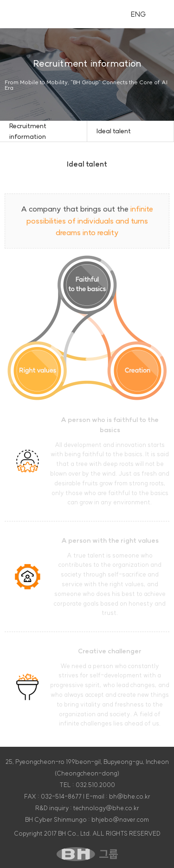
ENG (139, 14)
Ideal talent (114, 131)
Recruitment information (28, 131)
